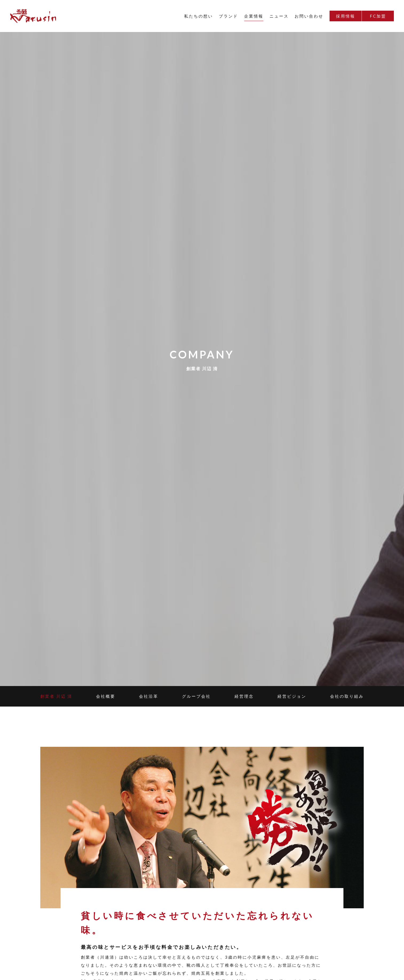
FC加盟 (378, 16)
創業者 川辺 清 (56, 696)
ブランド (228, 16)
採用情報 (346, 16)
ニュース (279, 16)
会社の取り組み (347, 696)
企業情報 (254, 16)
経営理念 (244, 696)
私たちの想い (199, 16)
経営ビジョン (292, 696)
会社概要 (106, 696)
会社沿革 (149, 696)
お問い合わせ (309, 16)
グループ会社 (196, 696)
